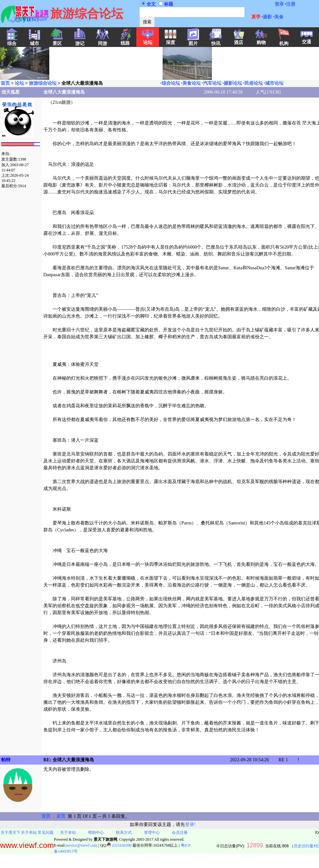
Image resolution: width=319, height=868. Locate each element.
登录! (190, 824)
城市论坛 (274, 83)
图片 (193, 41)
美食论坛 (192, 83)
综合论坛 (171, 83)
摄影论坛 (233, 83)
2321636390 (119, 845)
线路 (125, 41)
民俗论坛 (254, 83)
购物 (261, 40)
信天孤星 (11, 92)
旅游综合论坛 (43, 83)
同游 (103, 41)
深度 (171, 40)
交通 (307, 40)
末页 (61, 816)
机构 (284, 41)
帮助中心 (96, 833)
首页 (5, 83)
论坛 (148, 40)
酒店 (239, 40)
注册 (291, 4)
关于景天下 (11, 833)
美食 (279, 17)
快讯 (216, 41)
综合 (12, 41)
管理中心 (152, 833)
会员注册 (180, 833)
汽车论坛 (212, 83)
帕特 (6, 760)
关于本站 (29, 833)
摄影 (267, 17)
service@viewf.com (81, 845)
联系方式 (124, 833)
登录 (279, 4)
